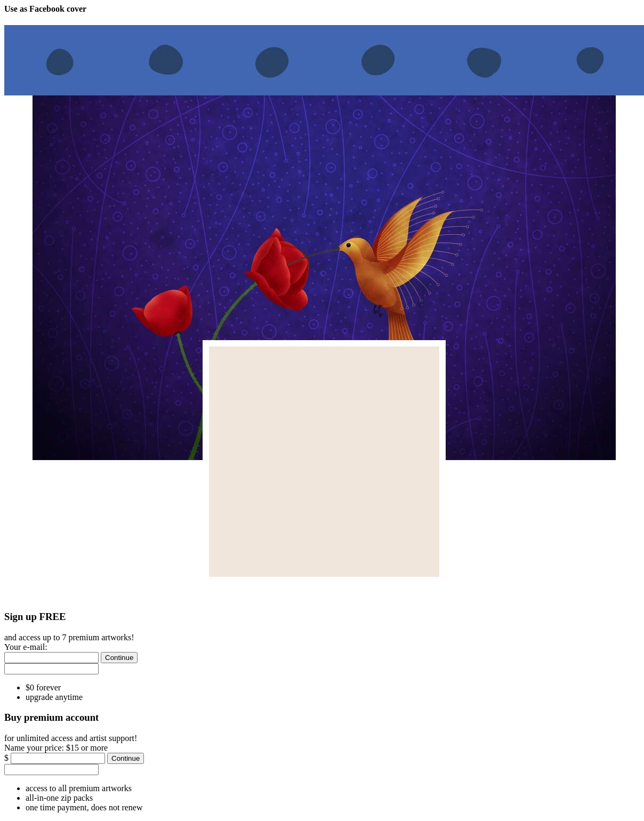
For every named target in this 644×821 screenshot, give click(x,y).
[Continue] (119, 658)
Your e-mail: (26, 647)
